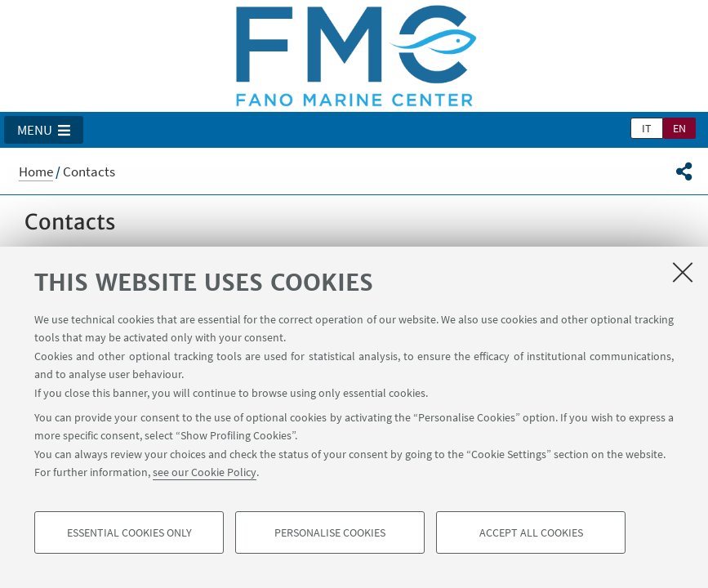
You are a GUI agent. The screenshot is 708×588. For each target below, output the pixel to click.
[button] (44, 130)
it (647, 128)
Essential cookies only (129, 532)
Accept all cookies (531, 532)
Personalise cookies (330, 532)
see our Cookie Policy (205, 472)
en (679, 128)
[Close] (683, 272)
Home (36, 171)
